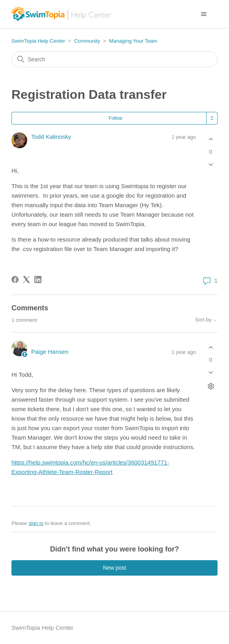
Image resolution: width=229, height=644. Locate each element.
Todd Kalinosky (51, 137)
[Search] (114, 59)
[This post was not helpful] (211, 164)
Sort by (206, 320)
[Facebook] (15, 280)
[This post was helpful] (211, 139)
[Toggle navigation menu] (204, 14)
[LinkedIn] (38, 280)
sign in (36, 523)
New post (114, 568)
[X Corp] (26, 280)
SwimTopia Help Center (38, 41)
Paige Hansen (50, 352)
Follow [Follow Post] (115, 118)
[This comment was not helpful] (211, 373)
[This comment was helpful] (211, 347)
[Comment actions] (211, 386)
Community (87, 41)
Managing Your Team (133, 41)
